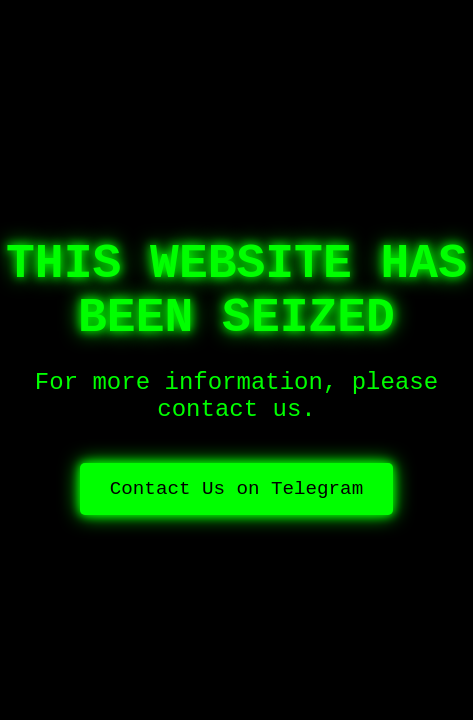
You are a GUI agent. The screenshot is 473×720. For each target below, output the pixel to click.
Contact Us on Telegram (236, 489)
